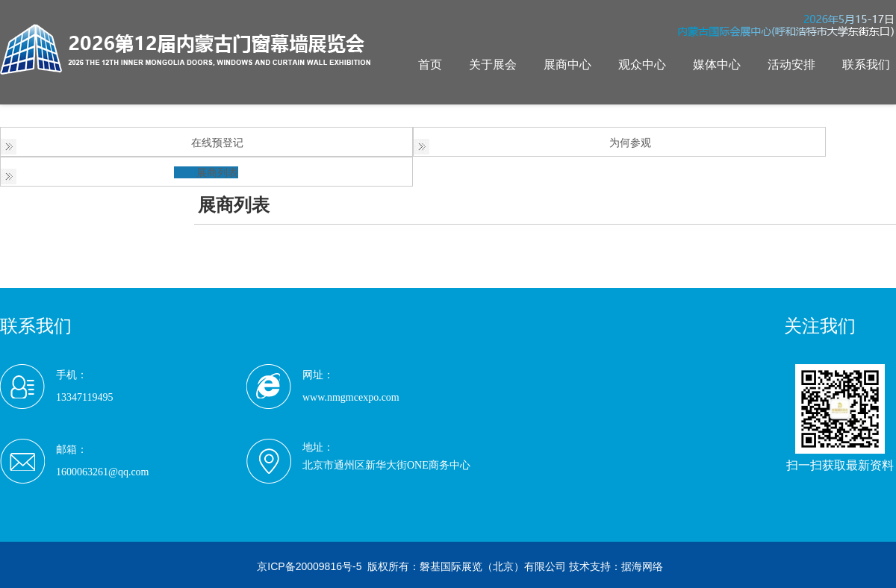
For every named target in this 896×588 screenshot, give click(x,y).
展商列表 (217, 172)
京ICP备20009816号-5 (309, 566)
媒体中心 (717, 65)
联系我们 (866, 65)
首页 (430, 65)
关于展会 (493, 65)
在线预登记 (217, 143)
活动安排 (791, 65)
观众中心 (642, 65)
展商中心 (567, 65)
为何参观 (630, 143)
